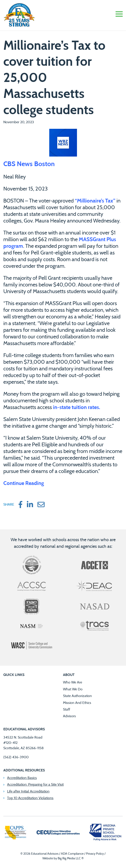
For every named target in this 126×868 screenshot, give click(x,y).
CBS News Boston (29, 164)
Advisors (69, 716)
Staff (67, 709)
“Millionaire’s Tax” (95, 201)
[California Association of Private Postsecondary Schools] (15, 833)
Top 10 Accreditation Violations (30, 798)
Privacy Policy (95, 854)
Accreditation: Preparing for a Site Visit (35, 785)
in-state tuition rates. (77, 407)
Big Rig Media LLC (69, 858)
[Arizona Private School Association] (105, 833)
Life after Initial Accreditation (28, 791)
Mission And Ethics (77, 703)
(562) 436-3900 (16, 757)
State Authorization (77, 696)
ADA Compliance (72, 854)
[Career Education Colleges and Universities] (58, 833)
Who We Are (73, 682)
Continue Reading (24, 483)
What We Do (73, 689)
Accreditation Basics (22, 778)
